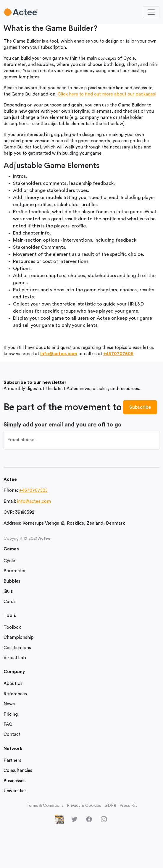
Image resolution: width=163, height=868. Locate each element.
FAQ (8, 724)
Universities (15, 791)
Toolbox (12, 627)
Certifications (17, 648)
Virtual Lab (15, 658)
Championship (19, 637)
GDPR (110, 806)
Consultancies (18, 771)
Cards (10, 602)
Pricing (11, 714)
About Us (13, 684)
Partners (12, 760)
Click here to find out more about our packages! (107, 94)
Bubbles (12, 581)
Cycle (9, 561)
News (9, 704)
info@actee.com (59, 354)
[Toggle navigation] (151, 12)
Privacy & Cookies (84, 806)
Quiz (8, 591)
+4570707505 (118, 354)
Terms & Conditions (45, 806)
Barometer (15, 571)
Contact (12, 734)
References (15, 694)
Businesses (14, 781)
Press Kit (128, 806)
